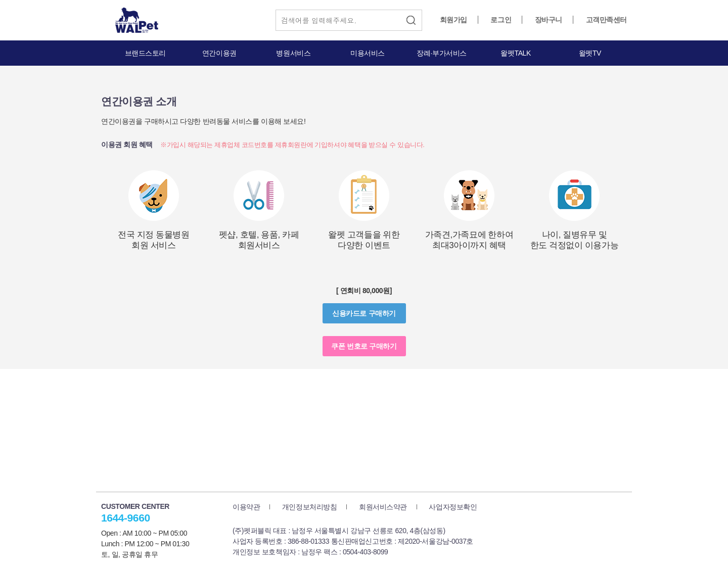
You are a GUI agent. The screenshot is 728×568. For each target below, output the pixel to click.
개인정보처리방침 (310, 507)
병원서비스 (293, 53)
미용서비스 (368, 53)
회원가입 (453, 20)
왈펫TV (590, 53)
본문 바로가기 (0, 0)
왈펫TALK (515, 53)
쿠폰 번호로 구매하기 (364, 346)
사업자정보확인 (453, 507)
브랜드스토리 (145, 53)
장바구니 (549, 20)
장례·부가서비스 (442, 53)
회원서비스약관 (383, 507)
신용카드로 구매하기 (364, 313)
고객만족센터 (606, 20)
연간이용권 (219, 53)
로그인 (501, 20)
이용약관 (246, 507)
